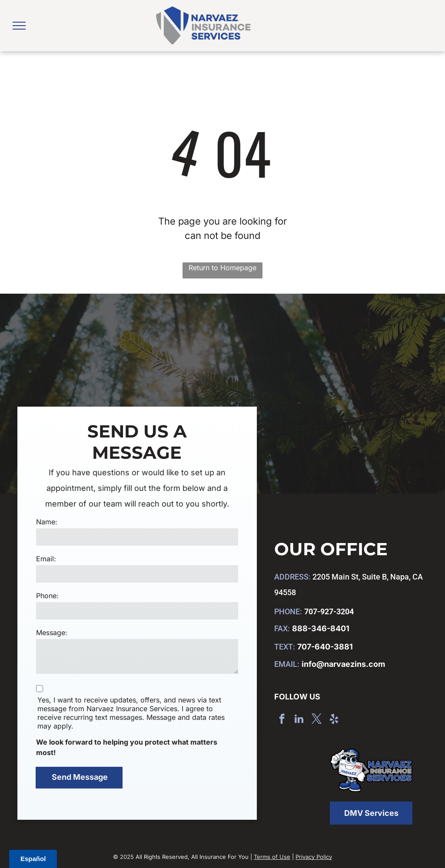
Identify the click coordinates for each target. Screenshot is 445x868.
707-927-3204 (329, 611)
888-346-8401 (321, 628)
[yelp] (334, 720)
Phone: (47, 596)
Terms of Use (272, 857)
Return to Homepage (222, 268)
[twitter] (317, 720)
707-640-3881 (325, 647)
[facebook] (282, 720)
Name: (47, 522)
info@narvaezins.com (343, 664)
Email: (46, 559)
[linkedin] (299, 720)
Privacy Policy (314, 857)
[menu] (19, 26)
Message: (52, 633)
